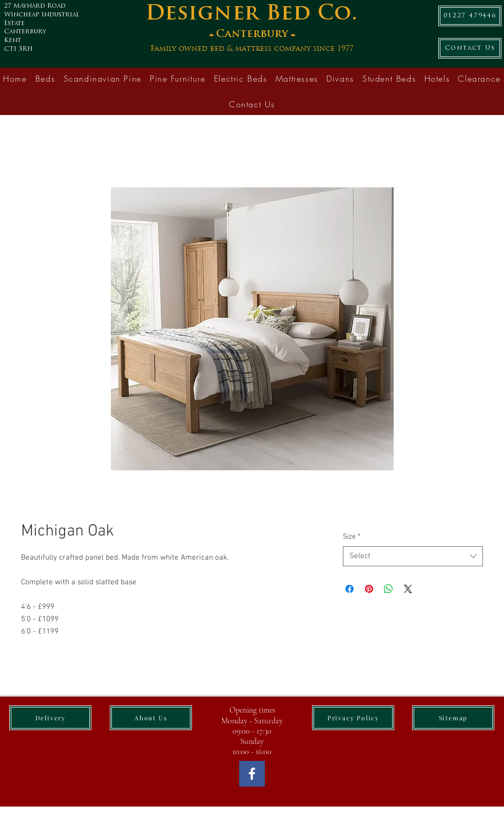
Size (352, 537)
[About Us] (151, 718)
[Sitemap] (453, 718)
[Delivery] (50, 718)
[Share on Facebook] (350, 589)
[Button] (260, 31)
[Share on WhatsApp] (389, 589)
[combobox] (413, 556)
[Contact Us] (470, 48)
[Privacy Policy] (353, 718)
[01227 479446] (470, 16)
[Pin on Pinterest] (369, 589)
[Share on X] (408, 589)
